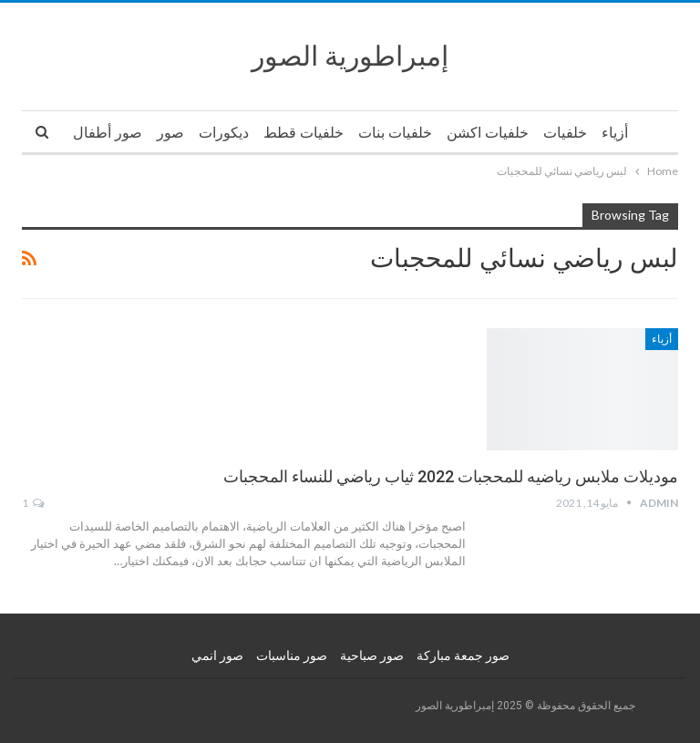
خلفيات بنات (395, 133)
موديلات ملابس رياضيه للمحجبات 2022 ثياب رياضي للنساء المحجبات (451, 476)
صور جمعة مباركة (463, 655)
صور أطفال (108, 133)
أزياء (615, 133)
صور (170, 133)
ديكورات (224, 133)
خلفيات (565, 133)
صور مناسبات (292, 655)
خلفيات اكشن (488, 133)
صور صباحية (372, 655)
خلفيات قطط (304, 133)
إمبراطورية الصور (350, 56)
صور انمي (217, 655)
